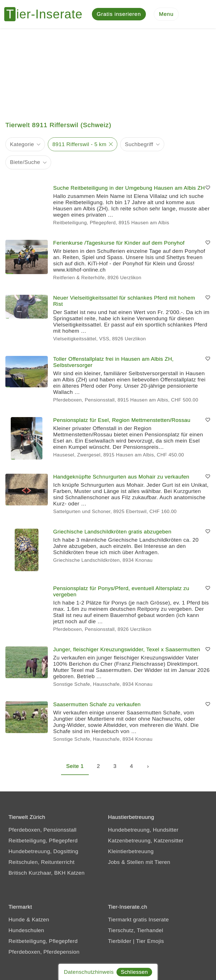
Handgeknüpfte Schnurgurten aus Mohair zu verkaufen (121, 477)
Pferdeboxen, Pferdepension (44, 952)
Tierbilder (120, 941)
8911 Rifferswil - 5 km (79, 144)
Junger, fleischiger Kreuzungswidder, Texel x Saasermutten (127, 649)
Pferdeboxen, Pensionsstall (43, 830)
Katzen (40, 920)
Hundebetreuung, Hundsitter (143, 830)
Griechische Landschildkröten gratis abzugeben (112, 532)
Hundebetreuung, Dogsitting (43, 851)
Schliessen (134, 972)
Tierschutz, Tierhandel (136, 930)
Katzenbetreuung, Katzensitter (146, 841)
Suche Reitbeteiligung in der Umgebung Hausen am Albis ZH (129, 188)
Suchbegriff (139, 144)
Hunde (17, 920)
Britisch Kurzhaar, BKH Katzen (47, 873)
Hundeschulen (26, 930)
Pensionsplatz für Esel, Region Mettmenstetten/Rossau (122, 420)
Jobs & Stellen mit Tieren (139, 862)
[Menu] (166, 14)
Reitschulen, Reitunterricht (42, 862)
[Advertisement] (108, 71)
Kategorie (22, 144)
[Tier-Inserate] (47, 14)
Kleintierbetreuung (131, 851)
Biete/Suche (25, 162)
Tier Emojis (150, 941)
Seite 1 (75, 766)
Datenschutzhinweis (89, 972)
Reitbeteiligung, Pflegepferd (43, 841)
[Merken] (208, 188)
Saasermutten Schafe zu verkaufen (97, 704)
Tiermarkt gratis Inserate (138, 920)
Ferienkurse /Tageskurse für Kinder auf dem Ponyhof (119, 243)
